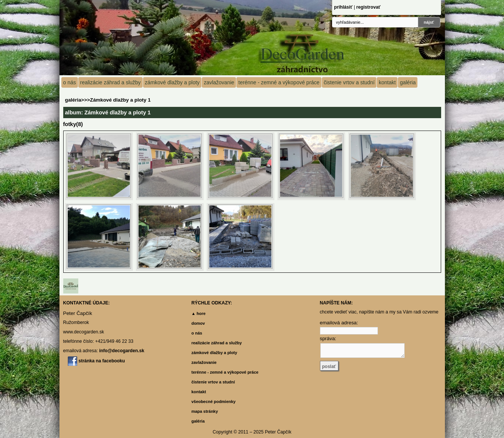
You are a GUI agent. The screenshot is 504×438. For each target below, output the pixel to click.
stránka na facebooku (102, 361)
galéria (408, 82)
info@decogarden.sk (122, 351)
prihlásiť (343, 7)
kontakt (387, 82)
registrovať (368, 7)
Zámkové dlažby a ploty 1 (120, 100)
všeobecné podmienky (214, 401)
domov (198, 323)
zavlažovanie (219, 82)
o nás (70, 82)
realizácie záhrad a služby (110, 82)
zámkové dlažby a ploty (172, 82)
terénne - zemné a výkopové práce (279, 82)
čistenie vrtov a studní (349, 82)
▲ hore (199, 313)
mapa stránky (205, 411)
